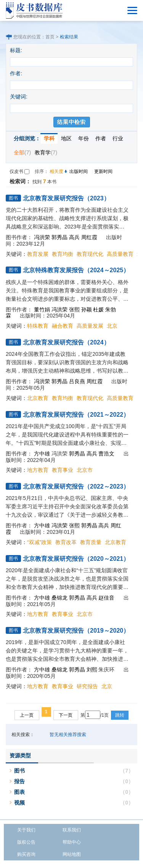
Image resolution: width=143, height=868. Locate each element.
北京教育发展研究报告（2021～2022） (76, 415)
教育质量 (91, 542)
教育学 (46, 152)
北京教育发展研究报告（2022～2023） (76, 486)
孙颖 (87, 309)
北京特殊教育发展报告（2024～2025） (76, 270)
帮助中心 (72, 842)
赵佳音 (106, 598)
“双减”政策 (39, 542)
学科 (49, 138)
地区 (66, 138)
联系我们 (72, 830)
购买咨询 (26, 854)
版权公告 (26, 842)
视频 (19, 803)
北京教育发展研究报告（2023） (66, 198)
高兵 (74, 237)
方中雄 (42, 454)
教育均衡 (63, 254)
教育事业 (63, 470)
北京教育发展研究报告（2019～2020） (76, 631)
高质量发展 (90, 326)
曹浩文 (106, 454)
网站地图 (72, 854)
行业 (118, 138)
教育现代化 (90, 254)
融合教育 (63, 326)
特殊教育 (38, 326)
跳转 (120, 715)
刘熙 (92, 670)
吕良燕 (77, 381)
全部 (22, 152)
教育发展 (38, 254)
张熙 (74, 309)
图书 (19, 771)
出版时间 (79, 171)
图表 (19, 792)
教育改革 (66, 542)
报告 (19, 781)
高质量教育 (120, 254)
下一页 (66, 715)
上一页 (27, 715)
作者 (101, 138)
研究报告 (87, 686)
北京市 (85, 470)
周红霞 (89, 237)
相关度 (56, 171)
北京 (112, 326)
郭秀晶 (59, 237)
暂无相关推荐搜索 (68, 735)
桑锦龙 (59, 598)
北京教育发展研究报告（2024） (66, 342)
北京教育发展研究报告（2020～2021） (76, 559)
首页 (50, 37)
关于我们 (26, 830)
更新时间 (103, 171)
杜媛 (98, 309)
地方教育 (38, 470)
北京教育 (38, 398)
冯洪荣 (42, 237)
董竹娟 (42, 309)
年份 (84, 138)
